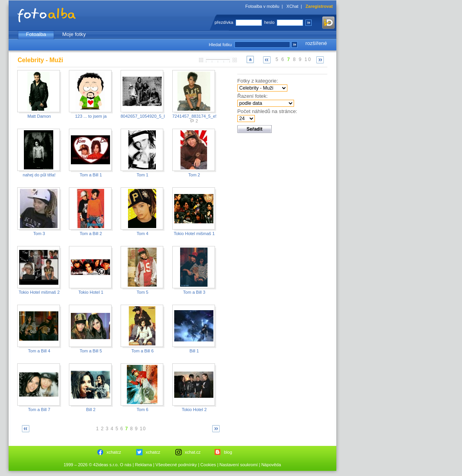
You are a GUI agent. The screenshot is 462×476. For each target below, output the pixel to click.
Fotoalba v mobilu (263, 6)
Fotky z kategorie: (258, 81)
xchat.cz (193, 452)
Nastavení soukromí (239, 465)
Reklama (143, 465)
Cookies (208, 465)
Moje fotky (74, 34)
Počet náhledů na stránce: (267, 111)
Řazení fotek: (253, 96)
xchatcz (114, 452)
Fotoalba (36, 34)
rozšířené (316, 43)
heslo (269, 22)
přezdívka (224, 22)
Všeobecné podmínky (176, 465)
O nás (125, 465)
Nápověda (271, 465)
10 (308, 59)
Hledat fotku (220, 45)
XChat (293, 6)
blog (228, 452)
